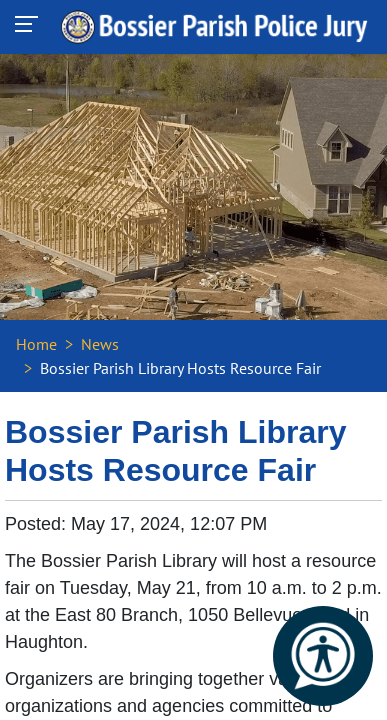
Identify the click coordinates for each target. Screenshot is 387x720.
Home (36, 344)
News (100, 344)
